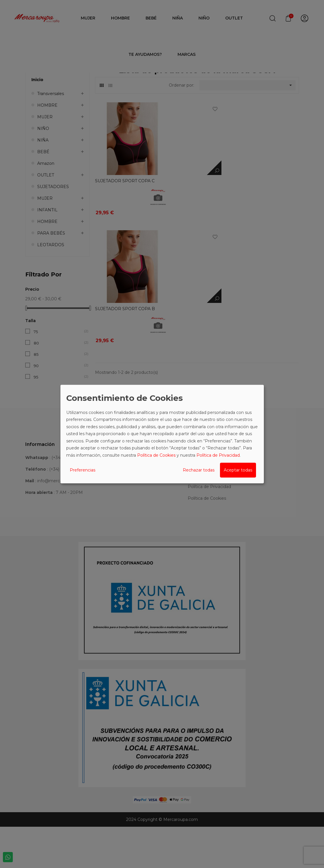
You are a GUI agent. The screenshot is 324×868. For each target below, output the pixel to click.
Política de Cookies (156, 455)
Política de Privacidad (218, 455)
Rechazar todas (199, 470)
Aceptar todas (238, 470)
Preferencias (83, 470)
